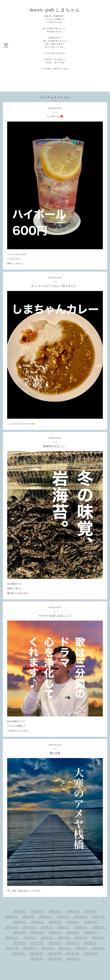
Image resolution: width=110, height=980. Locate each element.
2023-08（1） (20, 943)
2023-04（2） (91, 943)
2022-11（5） (82, 948)
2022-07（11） (55, 953)
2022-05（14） (92, 953)
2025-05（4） (38, 922)
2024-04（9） (73, 932)
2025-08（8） (81, 916)
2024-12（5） (30, 927)
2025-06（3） (20, 922)
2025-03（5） (73, 922)
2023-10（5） (81, 937)
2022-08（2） (37, 953)
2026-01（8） (91, 911)
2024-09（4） (81, 927)
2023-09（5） (99, 937)
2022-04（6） (37, 958)
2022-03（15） (56, 958)
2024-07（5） (20, 932)
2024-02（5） (12, 937)
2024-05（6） (56, 932)
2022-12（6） (65, 948)
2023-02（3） (30, 948)
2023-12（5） (47, 937)
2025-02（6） (91, 922)
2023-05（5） (73, 943)
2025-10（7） (46, 916)
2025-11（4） (29, 916)
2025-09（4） (64, 916)
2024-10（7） (64, 927)
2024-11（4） (47, 927)
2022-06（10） (73, 953)
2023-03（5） (12, 948)
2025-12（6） (12, 916)
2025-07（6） (99, 916)
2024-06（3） (38, 932)
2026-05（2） (20, 911)
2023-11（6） (64, 937)
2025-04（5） (56, 922)
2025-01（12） (12, 927)
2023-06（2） (55, 943)
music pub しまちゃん (55, 10)
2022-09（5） (19, 953)
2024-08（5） (99, 927)
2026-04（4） (38, 911)
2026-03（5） (56, 911)
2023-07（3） (38, 943)
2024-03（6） (91, 932)
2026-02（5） (74, 911)
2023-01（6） (48, 948)
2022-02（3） (74, 958)
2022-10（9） (99, 948)
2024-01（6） (30, 937)
